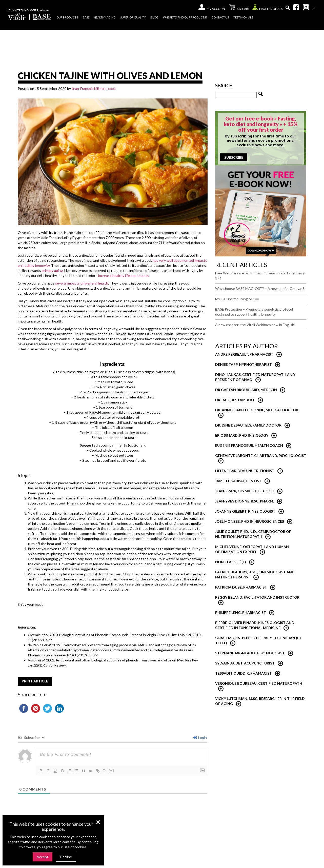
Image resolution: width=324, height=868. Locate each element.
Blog (154, 17)
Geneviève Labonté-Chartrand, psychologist (261, 456)
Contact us (220, 17)
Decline (66, 857)
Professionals (267, 8)
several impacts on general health (82, 283)
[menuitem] (315, 9)
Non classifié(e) (231, 562)
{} (104, 770)
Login (200, 738)
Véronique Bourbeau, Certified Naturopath (259, 683)
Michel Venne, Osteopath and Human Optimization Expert (252, 549)
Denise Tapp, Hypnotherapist (244, 364)
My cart (239, 8)
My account (217, 9)
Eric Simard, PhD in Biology (242, 435)
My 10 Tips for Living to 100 (237, 299)
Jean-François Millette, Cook (245, 491)
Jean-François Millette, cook (94, 88)
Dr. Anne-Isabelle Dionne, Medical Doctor (257, 410)
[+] (111, 770)
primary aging (52, 270)
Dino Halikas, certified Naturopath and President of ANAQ (255, 377)
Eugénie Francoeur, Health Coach (249, 445)
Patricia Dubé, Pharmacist (241, 587)
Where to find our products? (185, 17)
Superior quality (133, 17)
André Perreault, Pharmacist (244, 354)
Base (86, 17)
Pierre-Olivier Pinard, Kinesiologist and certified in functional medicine (255, 625)
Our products (67, 17)
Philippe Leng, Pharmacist (241, 612)
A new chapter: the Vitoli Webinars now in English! (255, 325)
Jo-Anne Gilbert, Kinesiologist (245, 511)
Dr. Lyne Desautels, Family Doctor (248, 425)
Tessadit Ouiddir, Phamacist (244, 673)
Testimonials (243, 17)
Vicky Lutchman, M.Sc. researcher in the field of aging (260, 701)
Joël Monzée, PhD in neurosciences (250, 521)
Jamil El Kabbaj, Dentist (238, 481)
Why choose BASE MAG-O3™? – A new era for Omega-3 (260, 288)
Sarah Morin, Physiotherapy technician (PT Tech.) (259, 640)
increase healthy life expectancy (124, 276)
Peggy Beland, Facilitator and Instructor (257, 597)
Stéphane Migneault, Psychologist (250, 653)
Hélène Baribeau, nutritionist (245, 471)
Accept (43, 857)
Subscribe (234, 157)
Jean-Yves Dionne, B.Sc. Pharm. (245, 501)
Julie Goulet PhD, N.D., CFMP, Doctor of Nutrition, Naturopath (253, 534)
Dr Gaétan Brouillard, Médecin (246, 390)
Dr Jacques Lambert (235, 400)
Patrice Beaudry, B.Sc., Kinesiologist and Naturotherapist (255, 574)
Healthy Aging (105, 17)
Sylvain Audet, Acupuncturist (245, 663)
